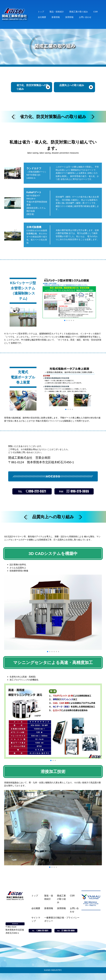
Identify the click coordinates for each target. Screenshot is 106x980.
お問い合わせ (85, 17)
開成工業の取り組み (79, 12)
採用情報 (69, 17)
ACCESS (53, 476)
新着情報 (56, 17)
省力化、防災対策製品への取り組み (32, 87)
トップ (41, 12)
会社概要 (42, 17)
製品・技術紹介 (57, 12)
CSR (96, 12)
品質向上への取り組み (72, 85)
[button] (65, 320)
